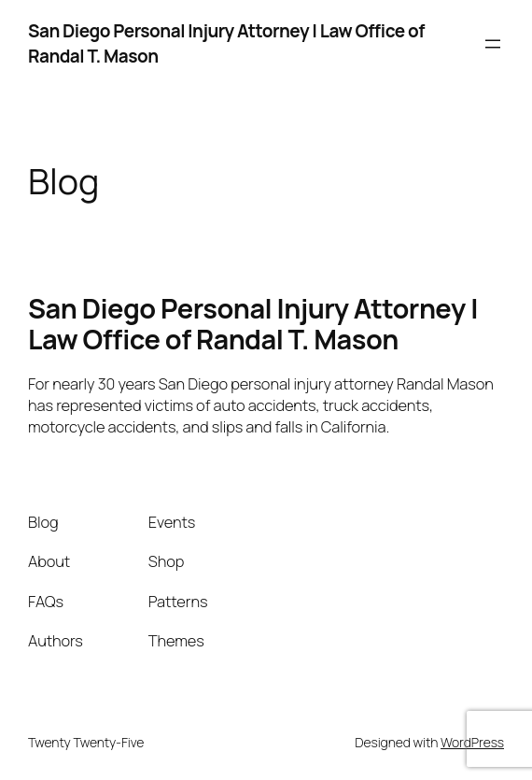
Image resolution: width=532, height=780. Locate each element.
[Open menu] (493, 44)
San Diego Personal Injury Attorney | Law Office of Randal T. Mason (253, 324)
